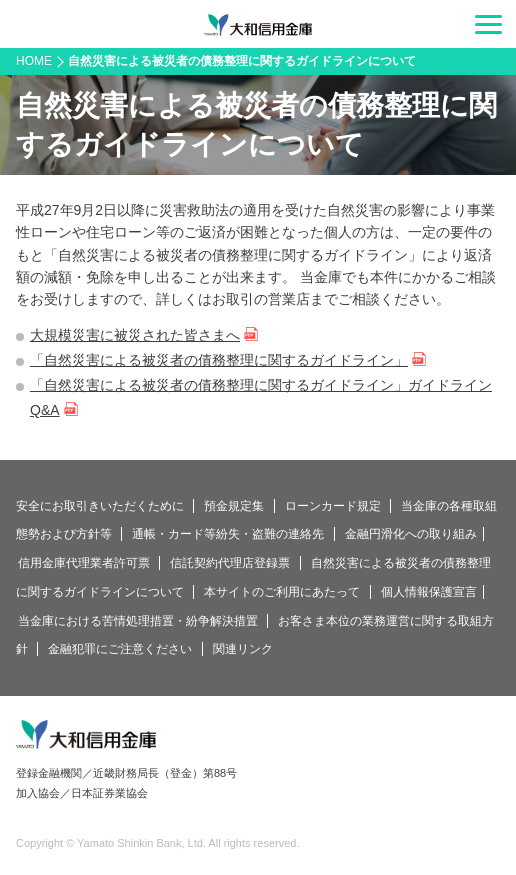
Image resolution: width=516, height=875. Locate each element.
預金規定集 (234, 506)
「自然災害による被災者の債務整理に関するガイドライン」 (219, 360)
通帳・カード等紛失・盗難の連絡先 (228, 534)
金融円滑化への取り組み (411, 534)
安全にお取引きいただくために (100, 506)
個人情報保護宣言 (429, 592)
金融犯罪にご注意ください (120, 649)
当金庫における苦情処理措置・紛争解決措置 (138, 621)
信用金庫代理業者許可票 (84, 563)
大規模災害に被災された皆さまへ (135, 335)
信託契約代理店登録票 (230, 563)
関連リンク (243, 649)
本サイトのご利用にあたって (282, 592)
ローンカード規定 (333, 506)
